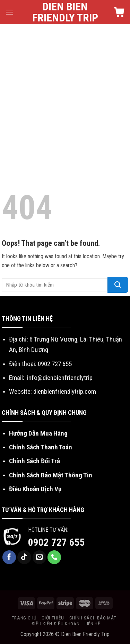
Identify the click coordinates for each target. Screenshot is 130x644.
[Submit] (118, 285)
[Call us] (54, 557)
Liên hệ (93, 624)
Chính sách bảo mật (93, 618)
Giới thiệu (53, 618)
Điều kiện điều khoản (56, 624)
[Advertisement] (65, 92)
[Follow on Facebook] (9, 557)
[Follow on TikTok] (24, 557)
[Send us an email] (40, 557)
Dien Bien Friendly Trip (65, 12)
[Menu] (9, 12)
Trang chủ (24, 618)
